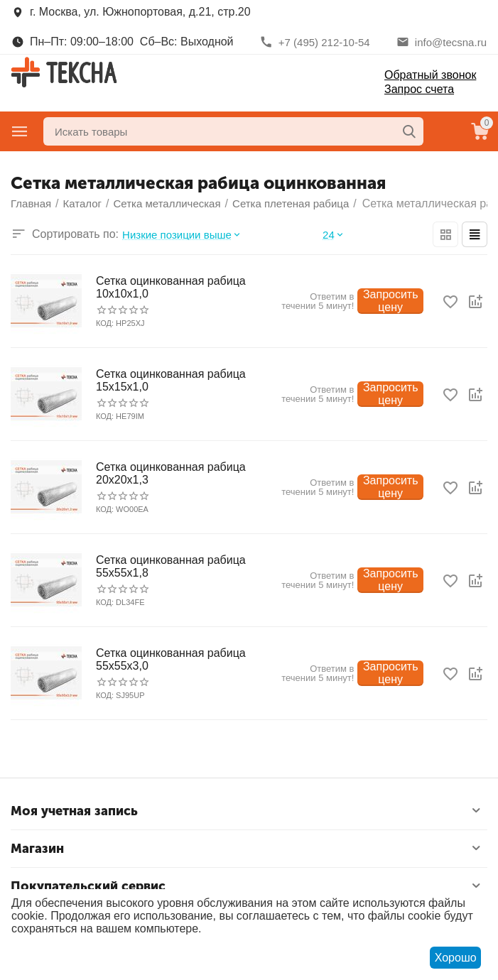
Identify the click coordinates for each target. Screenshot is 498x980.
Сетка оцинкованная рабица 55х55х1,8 (171, 566)
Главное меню (20, 131)
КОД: (105, 323)
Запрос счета (419, 89)
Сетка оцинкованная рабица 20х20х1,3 (171, 473)
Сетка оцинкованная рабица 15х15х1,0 (171, 380)
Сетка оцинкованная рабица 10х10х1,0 (171, 287)
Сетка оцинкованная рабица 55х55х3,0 (171, 659)
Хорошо (456, 958)
